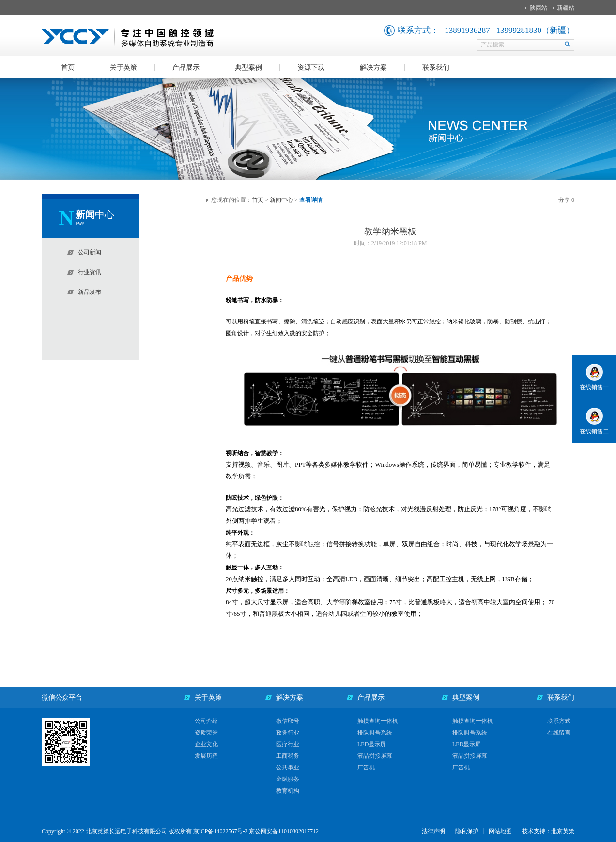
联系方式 (559, 721)
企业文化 (206, 744)
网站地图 (500, 831)
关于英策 (123, 68)
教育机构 (288, 791)
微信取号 (288, 721)
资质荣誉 (206, 733)
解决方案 (373, 68)
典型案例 (248, 68)
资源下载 (311, 68)
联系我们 (436, 68)
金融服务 (288, 779)
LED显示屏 (372, 744)
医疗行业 (288, 744)
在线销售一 (594, 387)
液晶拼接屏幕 (375, 756)
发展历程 (206, 756)
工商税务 (288, 756)
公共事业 (288, 767)
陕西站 (539, 8)
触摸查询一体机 (378, 721)
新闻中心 (281, 200)
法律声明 (433, 831)
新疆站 (566, 8)
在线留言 (559, 733)
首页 (68, 68)
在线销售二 (594, 431)
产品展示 (186, 68)
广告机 (366, 767)
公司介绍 (206, 721)
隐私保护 (467, 831)
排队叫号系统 (375, 733)
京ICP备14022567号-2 (221, 831)
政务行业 (288, 733)
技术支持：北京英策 (548, 831)
